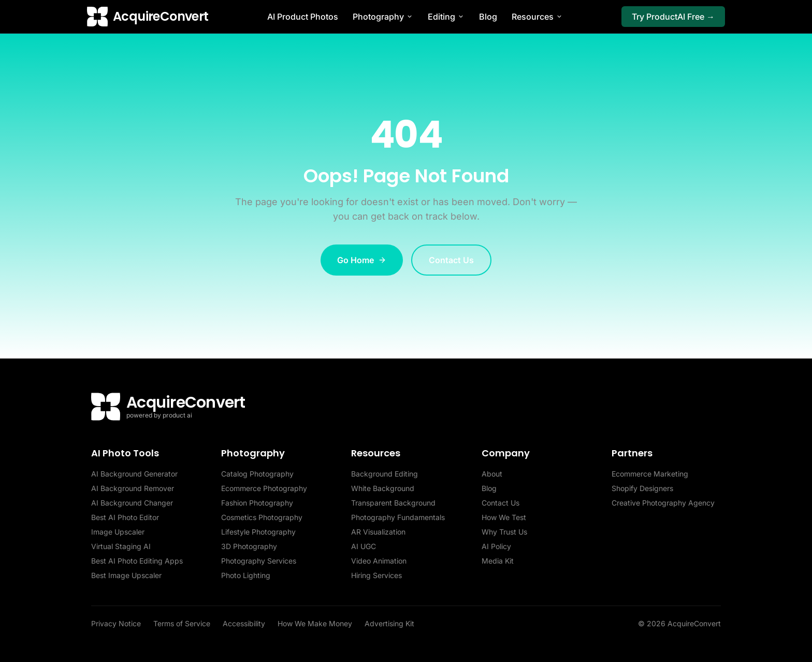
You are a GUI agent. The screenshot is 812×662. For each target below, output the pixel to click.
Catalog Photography (257, 474)
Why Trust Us (504, 532)
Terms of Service (182, 623)
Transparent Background (393, 503)
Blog (488, 17)
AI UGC (364, 546)
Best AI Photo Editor (125, 517)
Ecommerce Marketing (650, 474)
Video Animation (379, 561)
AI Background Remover (133, 488)
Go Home (362, 260)
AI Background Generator (134, 474)
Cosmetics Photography (262, 517)
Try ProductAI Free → (673, 17)
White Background (383, 488)
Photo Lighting (246, 575)
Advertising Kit (389, 623)
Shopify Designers (642, 488)
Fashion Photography (257, 503)
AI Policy (496, 546)
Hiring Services (376, 575)
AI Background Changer (132, 503)
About (492, 474)
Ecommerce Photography (264, 488)
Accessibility (244, 623)
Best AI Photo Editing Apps (137, 561)
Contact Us (451, 260)
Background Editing (385, 474)
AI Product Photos (303, 17)
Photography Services (259, 561)
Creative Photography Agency (663, 503)
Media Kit (498, 561)
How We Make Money (315, 623)
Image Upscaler (118, 532)
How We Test (504, 517)
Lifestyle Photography (258, 532)
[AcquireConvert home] (148, 17)
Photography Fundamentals (398, 517)
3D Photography (249, 546)
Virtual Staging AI (121, 546)
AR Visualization (378, 532)
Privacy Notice (116, 623)
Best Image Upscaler (126, 575)
